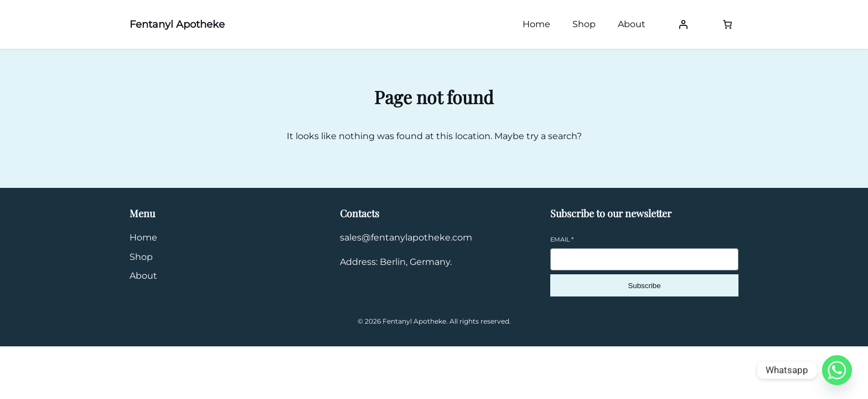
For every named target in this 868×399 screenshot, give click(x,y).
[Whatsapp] (837, 370)
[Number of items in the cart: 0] (727, 24)
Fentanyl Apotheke (177, 24)
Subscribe (644, 286)
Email (562, 239)
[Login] (683, 24)
